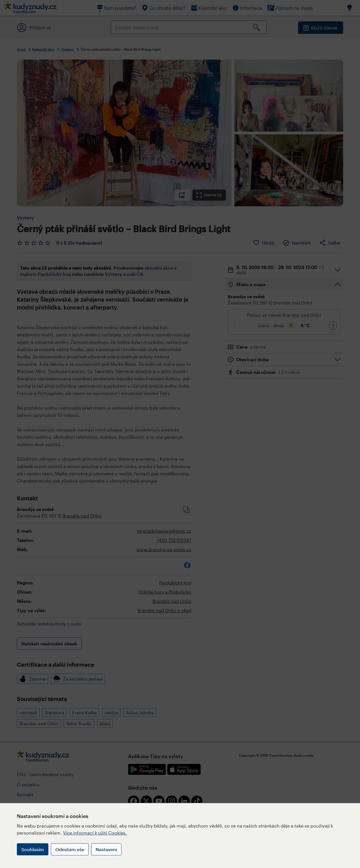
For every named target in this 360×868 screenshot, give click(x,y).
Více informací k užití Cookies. (95, 833)
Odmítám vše (70, 849)
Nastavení (106, 849)
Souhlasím (33, 849)
